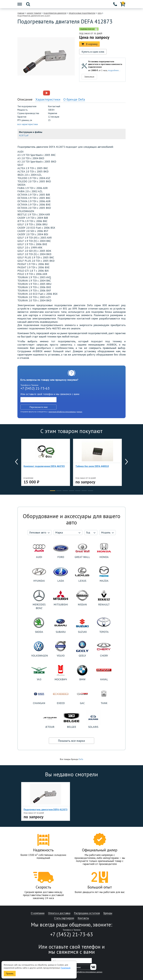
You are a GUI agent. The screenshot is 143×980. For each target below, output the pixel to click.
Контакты (83, 918)
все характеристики (28, 124)
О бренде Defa (74, 99)
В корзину (89, 44)
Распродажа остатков (87, 913)
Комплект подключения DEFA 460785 (44, 466)
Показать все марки (71, 741)
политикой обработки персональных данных (65, 412)
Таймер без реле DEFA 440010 (92, 466)
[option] (33, 93)
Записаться (89, 77)
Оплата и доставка (59, 913)
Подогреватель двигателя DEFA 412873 (46, 809)
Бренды (108, 913)
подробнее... (114, 70)
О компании (38, 913)
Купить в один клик (93, 52)
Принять (10, 974)
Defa (81, 759)
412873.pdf (24, 136)
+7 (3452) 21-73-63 (35, 388)
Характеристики (48, 99)
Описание (25, 99)
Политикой (65, 968)
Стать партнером (64, 918)
